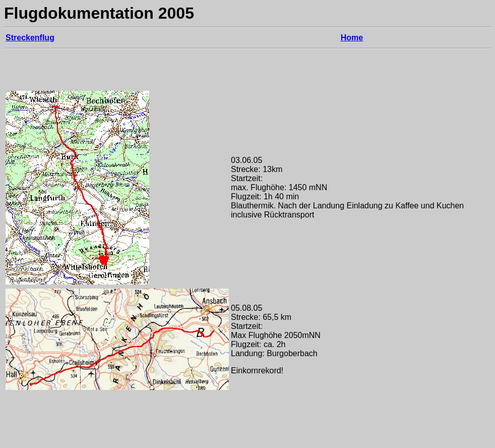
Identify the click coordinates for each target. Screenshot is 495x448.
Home (352, 38)
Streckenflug (30, 38)
